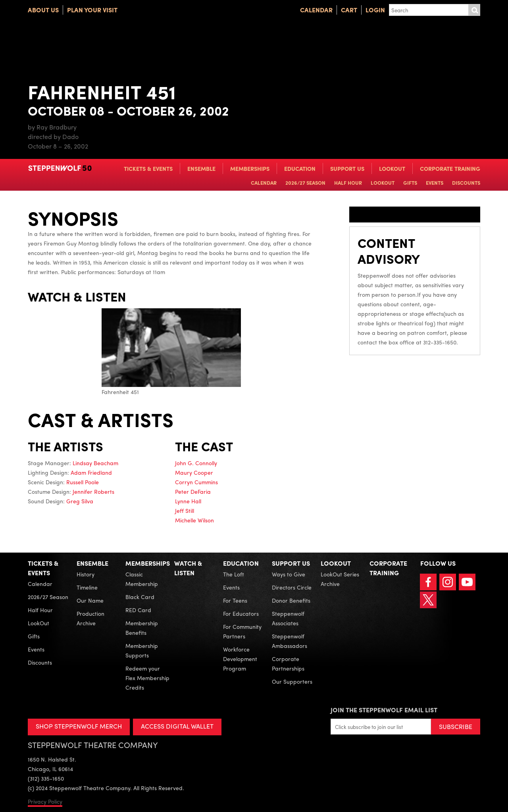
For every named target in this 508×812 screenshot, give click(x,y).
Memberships (250, 168)
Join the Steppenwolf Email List (384, 710)
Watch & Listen (188, 568)
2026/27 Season (305, 183)
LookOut (392, 168)
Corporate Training (450, 168)
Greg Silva (80, 501)
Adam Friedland (91, 472)
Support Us (347, 168)
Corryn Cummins (196, 482)
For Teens (235, 600)
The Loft (234, 574)
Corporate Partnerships (288, 663)
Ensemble (201, 168)
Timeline (87, 587)
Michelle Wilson (194, 520)
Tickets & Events (148, 168)
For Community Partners (242, 631)
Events (435, 183)
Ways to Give (289, 574)
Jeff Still (185, 510)
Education (300, 168)
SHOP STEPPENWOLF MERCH (79, 726)
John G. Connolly (196, 463)
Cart (349, 10)
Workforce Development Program (240, 659)
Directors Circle (292, 587)
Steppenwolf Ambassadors (290, 641)
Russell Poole (83, 482)
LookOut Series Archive (340, 579)
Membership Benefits (142, 628)
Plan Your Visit (92, 10)
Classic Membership (142, 579)
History (86, 574)
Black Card (140, 597)
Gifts (410, 183)
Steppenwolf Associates (288, 618)
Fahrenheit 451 (171, 352)
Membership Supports (142, 650)
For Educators (241, 613)
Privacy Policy (45, 801)
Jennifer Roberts (93, 491)
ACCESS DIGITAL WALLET (177, 726)
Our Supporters (292, 681)
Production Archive (90, 618)
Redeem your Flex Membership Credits (147, 678)
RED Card (138, 610)
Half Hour (348, 183)
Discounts (466, 183)
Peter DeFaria (193, 491)
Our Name (90, 600)
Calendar (316, 10)
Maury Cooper (194, 472)
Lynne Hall (188, 501)
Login (375, 10)
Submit (474, 10)
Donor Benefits (291, 600)
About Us (43, 10)
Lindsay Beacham (95, 463)
